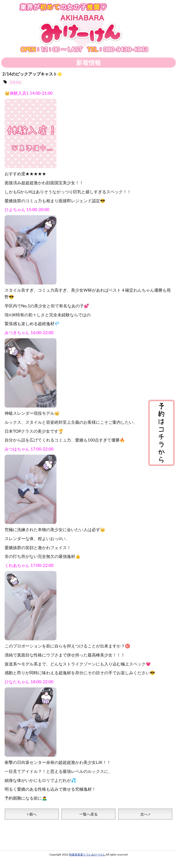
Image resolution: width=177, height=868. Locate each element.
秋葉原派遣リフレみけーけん (87, 854)
